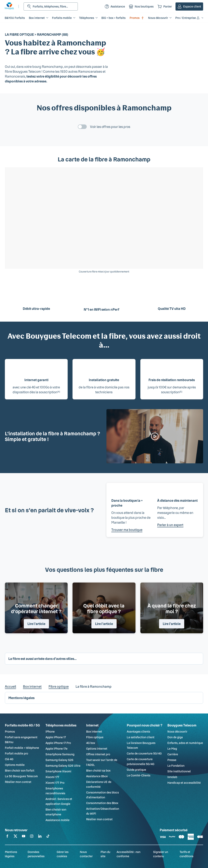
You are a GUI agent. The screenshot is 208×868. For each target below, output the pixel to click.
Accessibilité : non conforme (128, 854)
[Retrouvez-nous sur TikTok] (48, 837)
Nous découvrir (177, 731)
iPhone (50, 731)
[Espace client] (189, 6)
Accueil (10, 686)
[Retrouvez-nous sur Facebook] (7, 837)
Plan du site (105, 854)
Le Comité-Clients (139, 775)
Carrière (173, 754)
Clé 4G (9, 759)
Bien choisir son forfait (20, 770)
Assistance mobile (57, 820)
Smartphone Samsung (60, 754)
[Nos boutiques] (141, 6)
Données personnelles (36, 854)
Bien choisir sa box (98, 770)
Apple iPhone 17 (56, 737)
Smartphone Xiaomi (58, 771)
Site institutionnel (179, 771)
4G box (91, 743)
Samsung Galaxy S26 (59, 760)
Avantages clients (138, 731)
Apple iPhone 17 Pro (58, 743)
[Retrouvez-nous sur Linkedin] (40, 837)
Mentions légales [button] (21, 698)
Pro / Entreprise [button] (188, 18)
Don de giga (175, 737)
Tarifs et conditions (186, 854)
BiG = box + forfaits (113, 18)
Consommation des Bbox (102, 803)
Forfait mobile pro (16, 753)
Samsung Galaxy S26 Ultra (63, 766)
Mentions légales (11, 854)
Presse (172, 760)
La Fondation (176, 766)
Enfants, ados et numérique (185, 743)
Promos (137, 18)
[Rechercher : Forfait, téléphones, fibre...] (51, 6)
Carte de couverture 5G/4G (144, 753)
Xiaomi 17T (52, 777)
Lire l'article (36, 624)
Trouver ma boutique (127, 530)
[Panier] (165, 6)
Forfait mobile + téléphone (22, 748)
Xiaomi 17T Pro (55, 783)
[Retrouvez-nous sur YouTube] (24, 837)
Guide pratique (136, 770)
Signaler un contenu (161, 854)
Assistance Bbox (97, 776)
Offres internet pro (98, 754)
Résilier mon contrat (18, 782)
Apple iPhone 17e (56, 749)
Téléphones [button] (87, 18)
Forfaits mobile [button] (62, 18)
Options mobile (15, 765)
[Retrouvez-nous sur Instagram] (32, 837)
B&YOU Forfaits (15, 18)
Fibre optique (59, 686)
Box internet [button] (37, 18)
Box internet (32, 686)
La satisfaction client (141, 737)
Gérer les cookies (63, 854)
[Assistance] (115, 6)
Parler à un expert (170, 525)
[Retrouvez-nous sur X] (15, 837)
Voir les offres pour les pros (110, 127)
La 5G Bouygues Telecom (21, 776)
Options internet (97, 749)
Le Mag (172, 749)
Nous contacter (86, 854)
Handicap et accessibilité (184, 783)
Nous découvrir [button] (158, 18)
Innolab (172, 777)
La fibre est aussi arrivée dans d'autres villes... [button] (42, 659)
